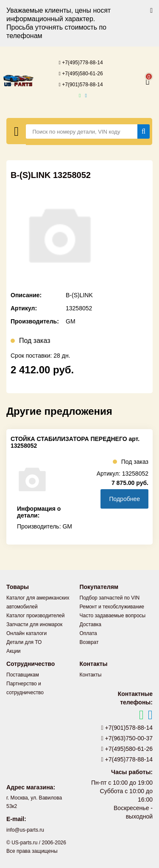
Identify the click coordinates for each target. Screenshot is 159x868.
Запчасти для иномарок (34, 624)
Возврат (89, 642)
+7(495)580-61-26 (81, 74)
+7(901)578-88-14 (81, 85)
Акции (14, 651)
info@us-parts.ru (25, 830)
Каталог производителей (35, 616)
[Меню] (16, 131)
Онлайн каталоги (26, 633)
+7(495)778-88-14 (81, 63)
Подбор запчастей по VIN (110, 598)
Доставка (91, 624)
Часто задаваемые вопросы (113, 616)
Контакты (91, 675)
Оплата (88, 633)
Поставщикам (23, 675)
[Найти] (144, 131)
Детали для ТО (24, 642)
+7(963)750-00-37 (127, 738)
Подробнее (124, 499)
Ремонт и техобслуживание (112, 607)
